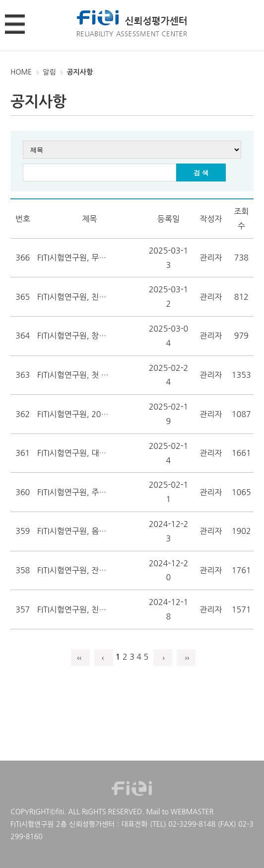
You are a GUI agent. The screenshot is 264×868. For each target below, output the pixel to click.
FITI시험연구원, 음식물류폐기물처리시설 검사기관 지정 (74, 531)
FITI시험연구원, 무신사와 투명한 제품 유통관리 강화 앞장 (74, 258)
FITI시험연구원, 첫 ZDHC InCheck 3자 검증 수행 (74, 375)
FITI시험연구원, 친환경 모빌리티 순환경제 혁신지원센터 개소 (74, 297)
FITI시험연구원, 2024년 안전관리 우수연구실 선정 (74, 414)
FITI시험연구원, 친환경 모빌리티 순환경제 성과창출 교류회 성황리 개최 (74, 609)
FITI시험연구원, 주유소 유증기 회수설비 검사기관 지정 (74, 492)
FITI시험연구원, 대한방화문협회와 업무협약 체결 (74, 453)
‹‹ (80, 658)
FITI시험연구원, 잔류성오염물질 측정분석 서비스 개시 (74, 570)
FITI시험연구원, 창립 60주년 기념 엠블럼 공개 (74, 336)
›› (186, 658)
